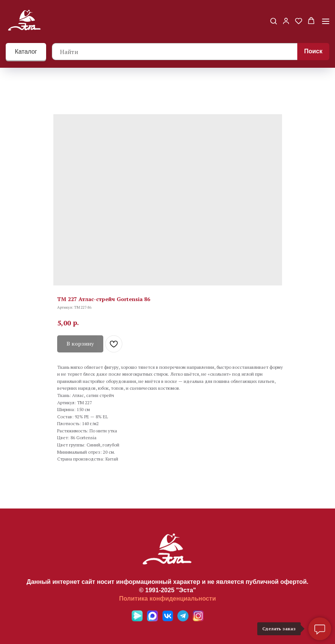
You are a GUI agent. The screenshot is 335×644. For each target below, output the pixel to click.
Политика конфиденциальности (167, 599)
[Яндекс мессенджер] (137, 619)
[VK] (168, 619)
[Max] (152, 619)
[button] (273, 21)
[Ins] (198, 619)
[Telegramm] (183, 619)
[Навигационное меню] (326, 21)
